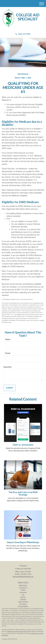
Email (8, 353)
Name (8, 339)
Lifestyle (23, 599)
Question (8, 367)
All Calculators (23, 606)
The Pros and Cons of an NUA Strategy (23, 493)
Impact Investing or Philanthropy (23, 542)
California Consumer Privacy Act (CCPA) (19, 631)
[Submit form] (10, 388)
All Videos (23, 604)
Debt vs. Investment (23, 445)
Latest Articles (23, 602)
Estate (23, 590)
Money (23, 597)
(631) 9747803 (23, 34)
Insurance (23, 592)
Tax (23, 595)
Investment (23, 588)
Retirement (23, 585)
